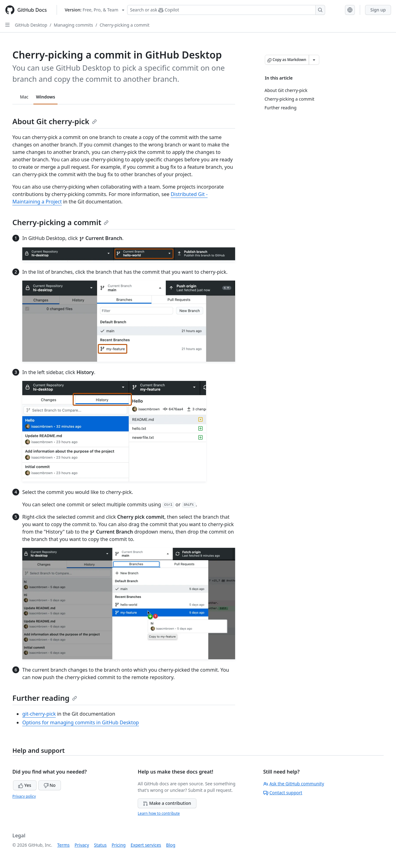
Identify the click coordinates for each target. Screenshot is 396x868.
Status (100, 845)
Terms (63, 845)
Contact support (283, 793)
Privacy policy (24, 796)
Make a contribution (167, 803)
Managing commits (73, 25)
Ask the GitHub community (294, 784)
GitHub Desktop (31, 25)
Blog (171, 845)
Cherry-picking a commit (125, 25)
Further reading (45, 698)
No (50, 785)
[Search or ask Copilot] (226, 10)
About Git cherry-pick (55, 121)
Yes (25, 785)
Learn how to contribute (159, 813)
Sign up (378, 10)
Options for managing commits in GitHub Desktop (81, 722)
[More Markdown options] (314, 60)
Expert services (146, 845)
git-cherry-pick (39, 714)
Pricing (119, 845)
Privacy (82, 845)
